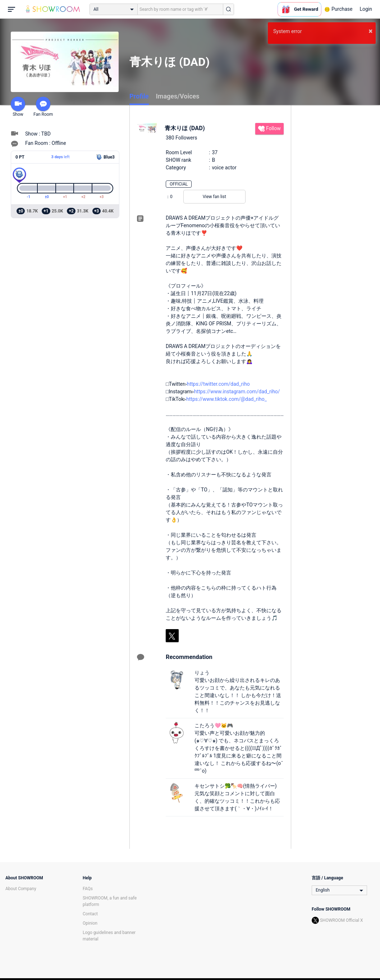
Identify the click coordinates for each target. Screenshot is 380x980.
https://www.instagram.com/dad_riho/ (237, 391)
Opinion (90, 923)
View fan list (214, 197)
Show (18, 107)
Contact (90, 914)
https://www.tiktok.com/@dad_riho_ (226, 399)
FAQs (88, 889)
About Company (21, 889)
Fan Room (43, 107)
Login (366, 9)
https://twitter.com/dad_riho (218, 384)
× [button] (370, 31)
